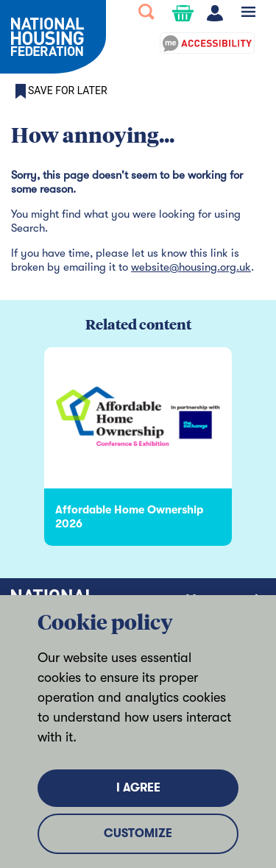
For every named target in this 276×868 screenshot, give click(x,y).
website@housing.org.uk (191, 267)
